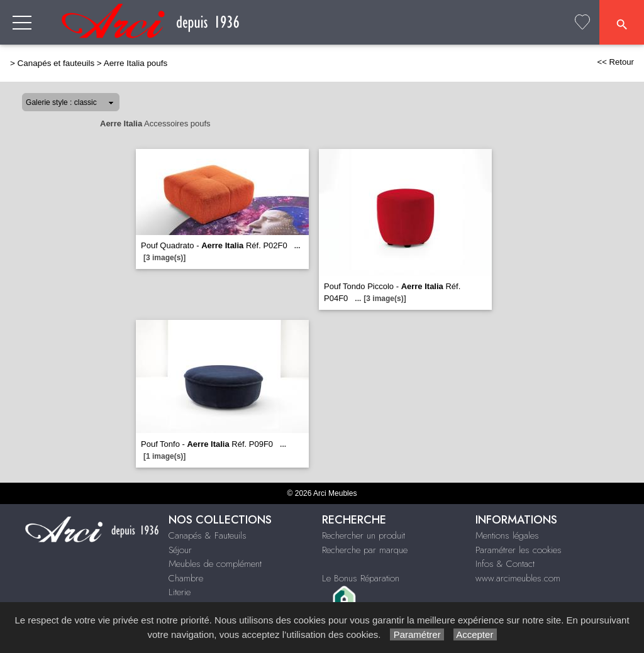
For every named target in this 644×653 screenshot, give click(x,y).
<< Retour (615, 62)
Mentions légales (507, 535)
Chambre (186, 578)
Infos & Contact (505, 564)
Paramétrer (417, 634)
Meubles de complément (215, 564)
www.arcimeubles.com (518, 578)
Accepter (475, 634)
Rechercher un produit (364, 535)
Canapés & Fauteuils (208, 535)
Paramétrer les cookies (519, 550)
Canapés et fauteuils (56, 63)
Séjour (180, 550)
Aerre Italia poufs (136, 63)
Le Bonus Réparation (361, 578)
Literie (180, 592)
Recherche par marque (365, 550)
